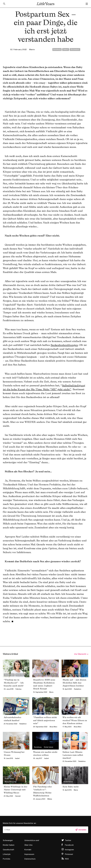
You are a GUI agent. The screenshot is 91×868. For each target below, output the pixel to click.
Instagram (69, 850)
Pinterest (69, 854)
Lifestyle (7, 854)
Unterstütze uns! (32, 840)
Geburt (66, 50)
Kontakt (28, 850)
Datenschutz (30, 859)
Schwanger (8, 840)
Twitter (68, 840)
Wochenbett (75, 50)
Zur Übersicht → (81, 654)
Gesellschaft (8, 850)
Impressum (29, 854)
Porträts (7, 859)
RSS (67, 859)
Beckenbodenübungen (64, 345)
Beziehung (57, 50)
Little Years (45, 4)
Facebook (69, 845)
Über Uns (28, 845)
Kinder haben (9, 845)
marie (32, 50)
